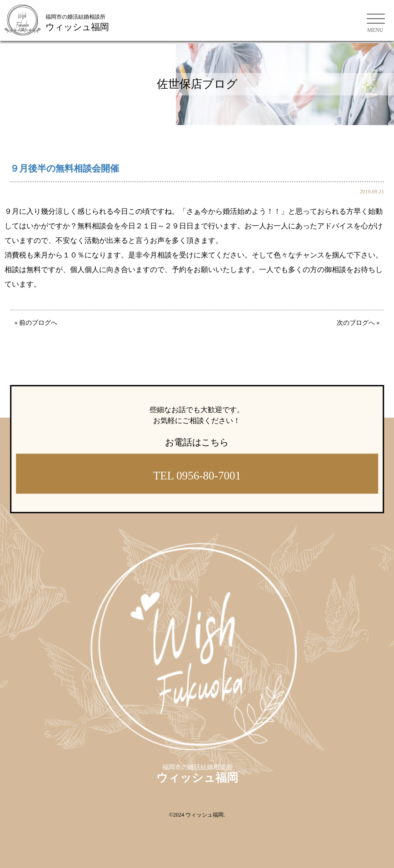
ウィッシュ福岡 (204, 815)
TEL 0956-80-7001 (197, 476)
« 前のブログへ (36, 323)
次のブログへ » (358, 323)
